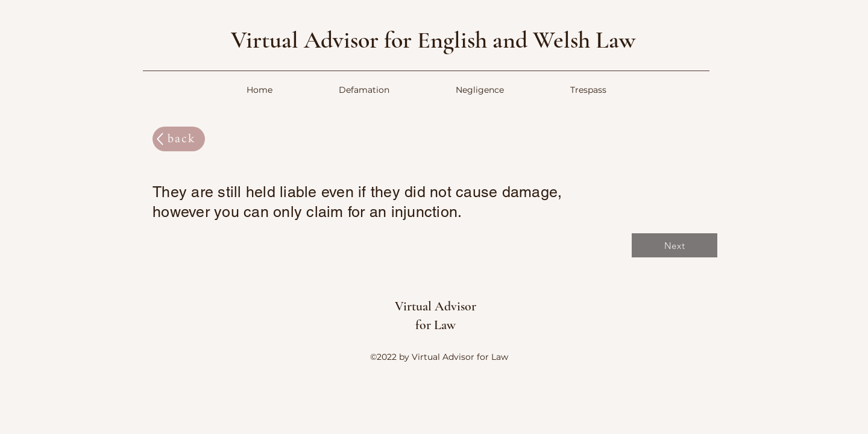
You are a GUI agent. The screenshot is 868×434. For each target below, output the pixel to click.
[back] (179, 139)
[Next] (675, 245)
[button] (364, 90)
